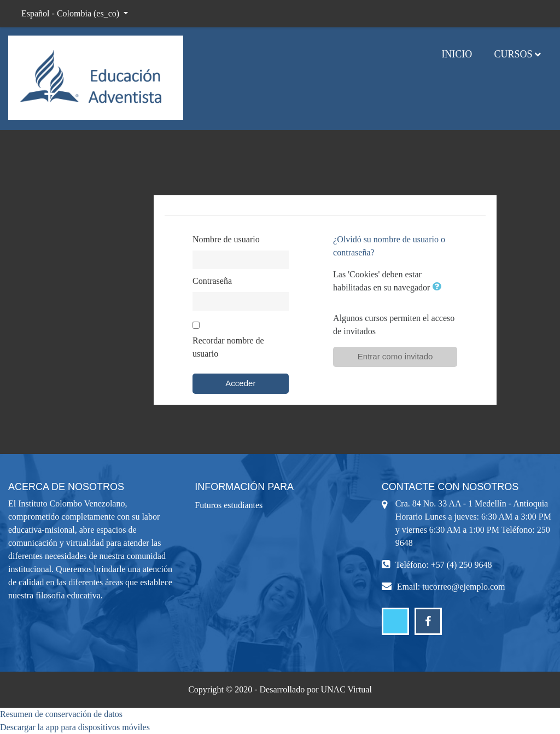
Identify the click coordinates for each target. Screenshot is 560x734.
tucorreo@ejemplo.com (463, 587)
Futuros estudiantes (229, 505)
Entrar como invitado (395, 356)
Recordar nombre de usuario (228, 347)
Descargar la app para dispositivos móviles (75, 727)
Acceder (240, 383)
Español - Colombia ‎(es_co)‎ (71, 13)
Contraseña (212, 281)
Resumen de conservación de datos (61, 714)
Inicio (457, 54)
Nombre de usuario (226, 239)
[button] (439, 287)
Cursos (513, 54)
